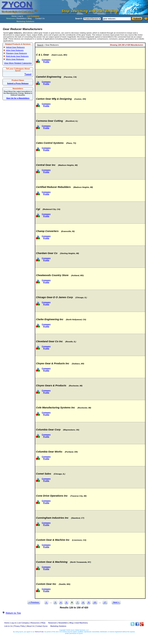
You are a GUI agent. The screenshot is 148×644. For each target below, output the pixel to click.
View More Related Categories (18, 63)
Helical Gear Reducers (15, 47)
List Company (33, 16)
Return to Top (13, 613)
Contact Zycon (42, 626)
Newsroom (11, 18)
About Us (31, 626)
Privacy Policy (20, 626)
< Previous (34, 602)
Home (14, 16)
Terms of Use (39, 632)
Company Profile (46, 61)
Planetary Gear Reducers (16, 53)
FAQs (43, 623)
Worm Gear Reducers (15, 59)
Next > (116, 602)
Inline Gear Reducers (15, 50)
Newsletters (21, 18)
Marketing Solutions (58, 626)
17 (105, 602)
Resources (35, 623)
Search (40, 45)
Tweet (28, 74)
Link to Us (8, 626)
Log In (20, 16)
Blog (30, 18)
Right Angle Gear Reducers (17, 56)
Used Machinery (81, 623)
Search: (79, 19)
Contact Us (40, 18)
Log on (14, 623)
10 (95, 602)
